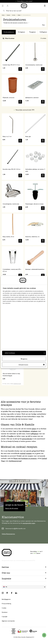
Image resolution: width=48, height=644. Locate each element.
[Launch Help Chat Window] (44, 635)
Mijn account (8, 6)
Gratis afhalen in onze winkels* (25, 1)
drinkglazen (26, 431)
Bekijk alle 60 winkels (12, 508)
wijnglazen (34, 431)
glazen (34, 429)
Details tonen (32, 365)
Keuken (8, 15)
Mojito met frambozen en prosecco (25, 459)
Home (3, 15)
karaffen (11, 436)
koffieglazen (35, 434)
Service (5, 567)
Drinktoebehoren (9, 32)
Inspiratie (6, 579)
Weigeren (24, 359)
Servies (14, 15)
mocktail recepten (26, 454)
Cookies (4, 608)
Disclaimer (5, 612)
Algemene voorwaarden (8, 621)
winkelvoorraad (17, 384)
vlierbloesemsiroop (15, 461)
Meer (44, 25)
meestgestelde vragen (29, 523)
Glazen (19, 15)
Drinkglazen (21, 32)
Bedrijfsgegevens (6, 599)
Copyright (5, 617)
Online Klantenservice (8, 534)
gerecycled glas (27, 439)
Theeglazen (32, 32)
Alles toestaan (25, 353)
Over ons (6, 573)
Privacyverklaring (6, 604)
